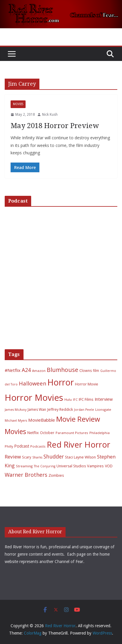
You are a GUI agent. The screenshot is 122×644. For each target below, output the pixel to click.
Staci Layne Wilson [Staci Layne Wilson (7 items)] (80, 457)
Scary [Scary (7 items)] (27, 457)
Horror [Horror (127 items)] (61, 382)
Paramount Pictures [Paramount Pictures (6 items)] (72, 433)
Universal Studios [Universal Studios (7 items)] (71, 466)
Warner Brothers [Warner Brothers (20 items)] (26, 475)
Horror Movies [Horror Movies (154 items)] (34, 398)
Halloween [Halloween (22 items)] (32, 383)
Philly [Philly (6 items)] (9, 446)
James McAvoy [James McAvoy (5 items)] (16, 410)
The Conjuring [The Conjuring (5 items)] (45, 466)
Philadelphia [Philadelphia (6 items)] (100, 433)
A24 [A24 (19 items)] (26, 370)
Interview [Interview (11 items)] (104, 399)
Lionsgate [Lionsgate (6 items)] (103, 409)
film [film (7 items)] (96, 371)
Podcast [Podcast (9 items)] (22, 446)
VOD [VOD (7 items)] (109, 466)
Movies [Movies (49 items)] (15, 432)
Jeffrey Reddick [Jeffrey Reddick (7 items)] (60, 409)
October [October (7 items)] (47, 433)
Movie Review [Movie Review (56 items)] (78, 419)
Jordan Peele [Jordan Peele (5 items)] (84, 410)
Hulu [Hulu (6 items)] (68, 399)
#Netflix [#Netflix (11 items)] (13, 370)
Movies (18, 104)
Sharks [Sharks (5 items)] (37, 457)
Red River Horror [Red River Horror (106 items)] (78, 444)
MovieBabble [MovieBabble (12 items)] (42, 420)
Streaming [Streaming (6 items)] (24, 466)
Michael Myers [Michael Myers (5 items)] (16, 420)
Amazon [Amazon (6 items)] (39, 371)
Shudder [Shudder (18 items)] (54, 457)
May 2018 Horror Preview (55, 126)
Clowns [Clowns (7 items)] (86, 371)
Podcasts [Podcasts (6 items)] (38, 446)
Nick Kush (50, 115)
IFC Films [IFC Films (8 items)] (86, 399)
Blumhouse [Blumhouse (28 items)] (62, 370)
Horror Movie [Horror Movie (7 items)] (87, 384)
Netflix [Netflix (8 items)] (33, 433)
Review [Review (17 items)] (13, 457)
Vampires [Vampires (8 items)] (95, 466)
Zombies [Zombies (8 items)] (56, 475)
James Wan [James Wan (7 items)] (37, 409)
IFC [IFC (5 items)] (75, 400)
